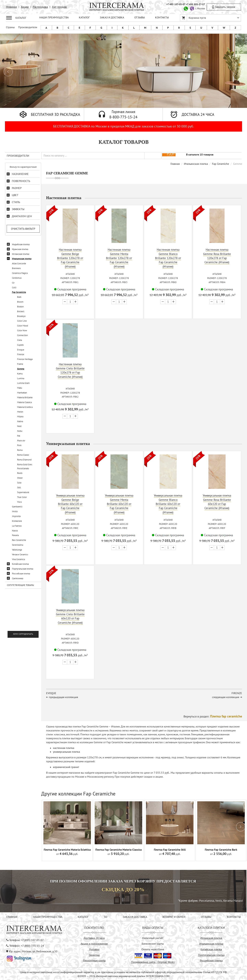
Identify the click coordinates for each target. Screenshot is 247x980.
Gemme (21, 369)
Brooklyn (21, 316)
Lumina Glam (23, 383)
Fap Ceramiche (19, 292)
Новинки (11, 7)
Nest (19, 426)
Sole (19, 483)
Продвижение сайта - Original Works (153, 961)
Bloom (20, 302)
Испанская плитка (21, 254)
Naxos (15, 531)
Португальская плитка (23, 569)
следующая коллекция (226, 696)
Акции (25, 7)
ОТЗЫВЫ (140, 17)
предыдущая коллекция (64, 696)
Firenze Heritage (25, 359)
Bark (19, 297)
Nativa (20, 421)
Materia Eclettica (25, 407)
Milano (20, 417)
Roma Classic (23, 455)
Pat (19, 436)
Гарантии (94, 954)
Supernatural (23, 492)
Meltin (20, 412)
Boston (20, 307)
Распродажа (40, 7)
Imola (15, 511)
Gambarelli (17, 507)
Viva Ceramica (18, 559)
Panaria (15, 535)
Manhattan (22, 393)
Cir (13, 283)
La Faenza (17, 526)
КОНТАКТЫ (162, 17)
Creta (20, 340)
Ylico (19, 502)
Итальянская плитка (22, 259)
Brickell (21, 311)
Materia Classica (24, 402)
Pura (19, 445)
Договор (94, 949)
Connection (22, 335)
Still (19, 488)
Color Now (22, 330)
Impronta (16, 516)
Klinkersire (17, 521)
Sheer (20, 478)
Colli (14, 288)
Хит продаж (59, 7)
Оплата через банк (153, 949)
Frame (20, 364)
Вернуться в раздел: (213, 716)
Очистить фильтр (23, 229)
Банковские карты (153, 943)
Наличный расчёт (153, 937)
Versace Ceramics (20, 555)
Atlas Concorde (19, 263)
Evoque (21, 350)
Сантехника (18, 578)
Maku (20, 388)
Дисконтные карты (94, 960)
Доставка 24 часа (94, 937)
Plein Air (21, 441)
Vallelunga (17, 550)
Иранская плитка (20, 249)
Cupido (20, 345)
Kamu (20, 374)
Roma (20, 450)
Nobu (20, 431)
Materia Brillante (25, 397)
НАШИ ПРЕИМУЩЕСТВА (54, 17)
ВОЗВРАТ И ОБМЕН (174, 916)
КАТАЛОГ (84, 17)
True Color (22, 497)
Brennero (16, 268)
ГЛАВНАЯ (12, 916)
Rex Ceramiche (19, 540)
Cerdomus (17, 278)
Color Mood (23, 326)
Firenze (21, 354)
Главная (175, 164)
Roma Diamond (24, 460)
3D (106, 916)
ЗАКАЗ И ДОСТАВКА (112, 17)
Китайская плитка (20, 564)
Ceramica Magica (20, 273)
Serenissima (18, 545)
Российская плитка (21, 574)
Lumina (21, 378)
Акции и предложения (94, 943)
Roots (20, 473)
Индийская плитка (21, 244)
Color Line (22, 321)
